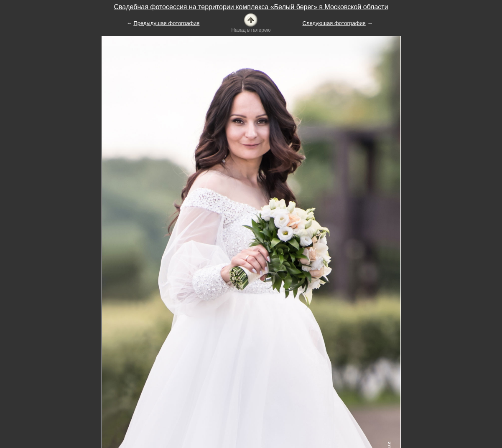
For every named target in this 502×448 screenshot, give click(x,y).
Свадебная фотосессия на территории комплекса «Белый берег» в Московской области (251, 7)
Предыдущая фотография (166, 23)
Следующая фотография (334, 23)
